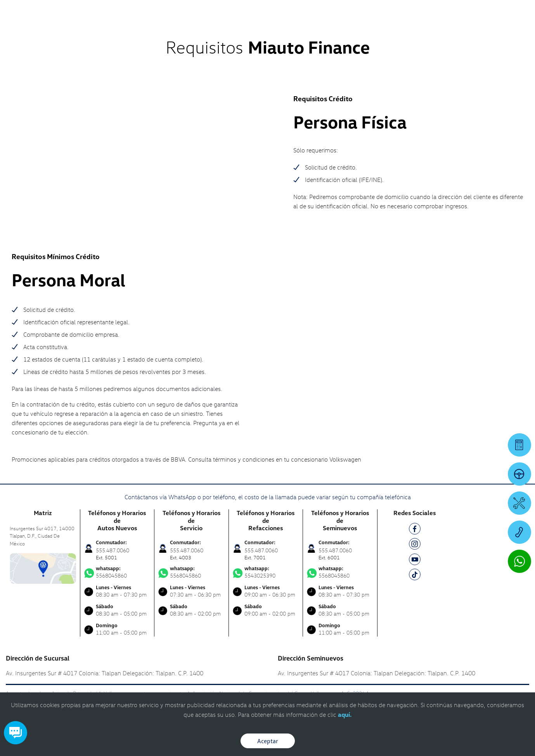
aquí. (345, 714)
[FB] (415, 530)
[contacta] (43, 568)
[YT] (415, 561)
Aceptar (268, 741)
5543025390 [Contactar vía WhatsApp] (266, 572)
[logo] (331, 28)
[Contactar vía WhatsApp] (519, 561)
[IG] (415, 545)
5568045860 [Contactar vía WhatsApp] (117, 572)
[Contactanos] (418, 12)
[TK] (415, 576)
